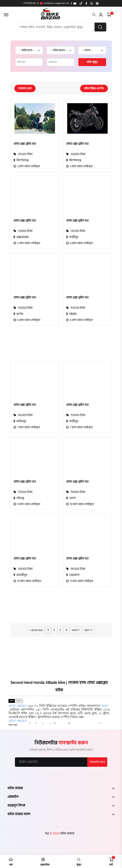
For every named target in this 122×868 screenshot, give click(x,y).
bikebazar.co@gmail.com (55, 3)
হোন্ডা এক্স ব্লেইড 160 (25, 144)
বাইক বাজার (67, 833)
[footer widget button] (61, 788)
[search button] (100, 27)
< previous (36, 630)
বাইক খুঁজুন (92, 62)
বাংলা (12, 701)
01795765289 (30, 3)
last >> (89, 630)
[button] (13, 725)
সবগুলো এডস (25, 88)
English (19, 701)
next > (76, 630)
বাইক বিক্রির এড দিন (94, 88)
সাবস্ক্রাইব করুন (97, 762)
